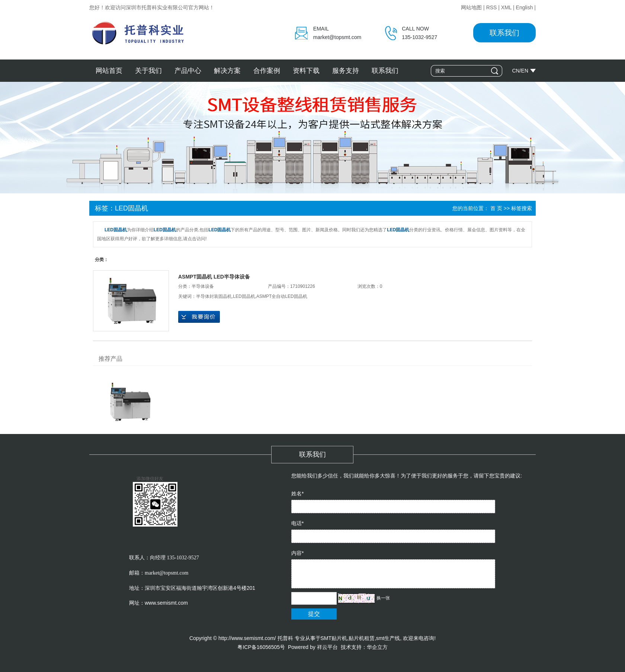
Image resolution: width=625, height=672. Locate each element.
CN (516, 71)
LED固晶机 (244, 296)
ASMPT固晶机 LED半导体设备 (214, 277)
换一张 (383, 598)
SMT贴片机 (334, 638)
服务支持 (346, 71)
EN (525, 71)
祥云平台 (327, 647)
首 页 (496, 208)
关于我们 (148, 71)
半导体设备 (203, 286)
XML (506, 7)
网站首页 (109, 71)
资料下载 (306, 71)
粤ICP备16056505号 (261, 647)
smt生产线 (388, 638)
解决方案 (227, 71)
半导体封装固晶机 (214, 296)
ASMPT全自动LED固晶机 (282, 296)
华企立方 (377, 647)
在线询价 (199, 317)
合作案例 (267, 71)
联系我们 (504, 33)
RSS (492, 7)
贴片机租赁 (362, 638)
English (525, 7)
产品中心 (188, 71)
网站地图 (471, 7)
